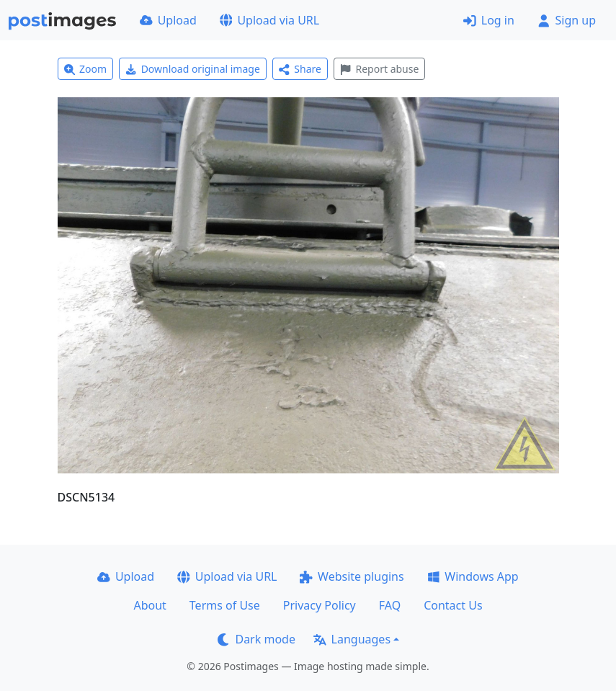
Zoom (86, 69)
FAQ (390, 605)
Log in (489, 20)
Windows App (473, 576)
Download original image (193, 69)
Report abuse (379, 69)
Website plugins (352, 576)
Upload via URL (269, 20)
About (149, 605)
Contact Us (453, 605)
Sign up (567, 20)
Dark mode (256, 639)
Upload (168, 20)
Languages (352, 639)
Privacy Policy (320, 605)
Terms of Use (225, 605)
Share (300, 69)
